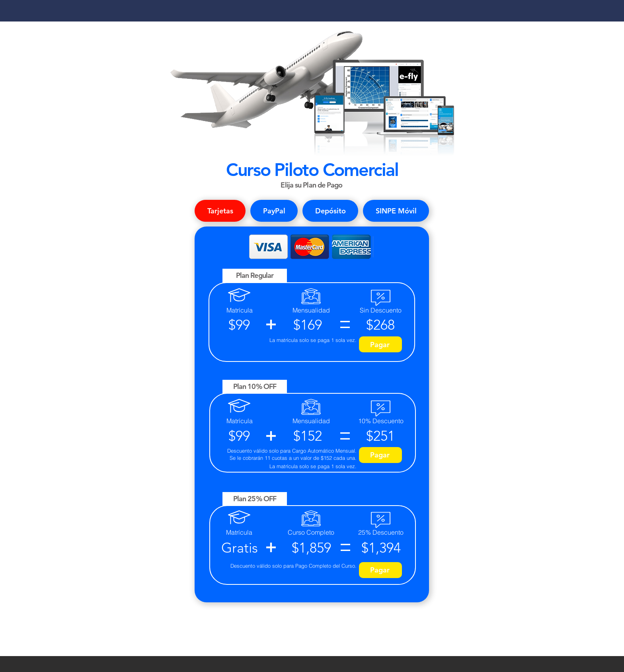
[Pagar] (380, 344)
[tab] (220, 211)
